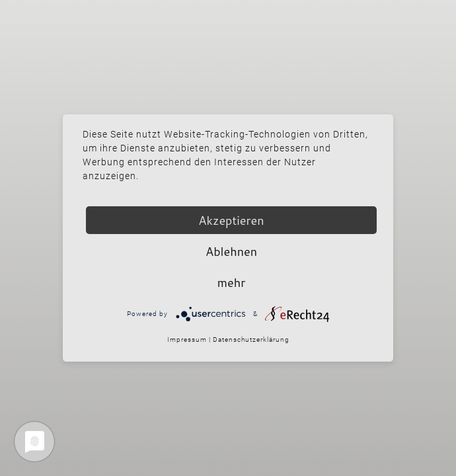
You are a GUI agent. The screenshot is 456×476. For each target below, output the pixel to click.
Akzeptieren (231, 220)
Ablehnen (231, 251)
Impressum (187, 339)
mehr (231, 282)
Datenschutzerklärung (251, 339)
